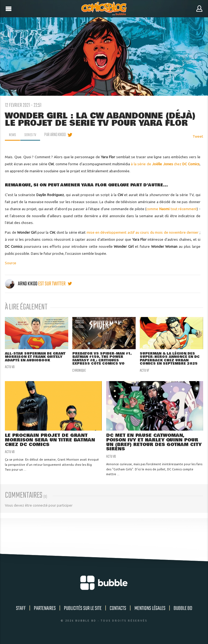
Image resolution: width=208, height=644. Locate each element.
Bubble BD (183, 611)
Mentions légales (150, 611)
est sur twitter (55, 284)
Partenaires (45, 611)
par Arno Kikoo (57, 135)
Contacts (118, 611)
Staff (21, 611)
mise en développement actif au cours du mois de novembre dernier (143, 232)
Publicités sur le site (83, 611)
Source (11, 263)
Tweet (198, 136)
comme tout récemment (172, 209)
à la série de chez (165, 164)
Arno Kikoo (22, 284)
